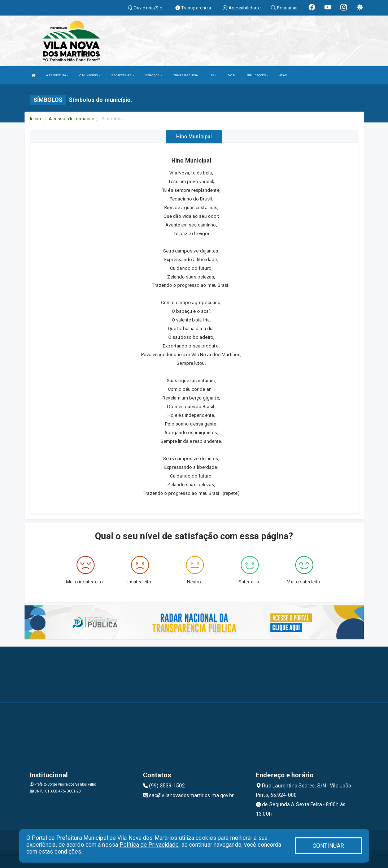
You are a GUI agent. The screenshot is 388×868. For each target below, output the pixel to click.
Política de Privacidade (149, 845)
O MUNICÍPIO (90, 75)
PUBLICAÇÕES (258, 75)
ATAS (283, 75)
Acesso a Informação (72, 119)
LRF (213, 75)
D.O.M (232, 75)
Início (36, 119)
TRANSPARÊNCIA (186, 75)
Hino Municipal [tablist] (194, 137)
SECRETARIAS (123, 75)
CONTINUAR (328, 846)
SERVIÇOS (154, 75)
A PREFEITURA (57, 75)
